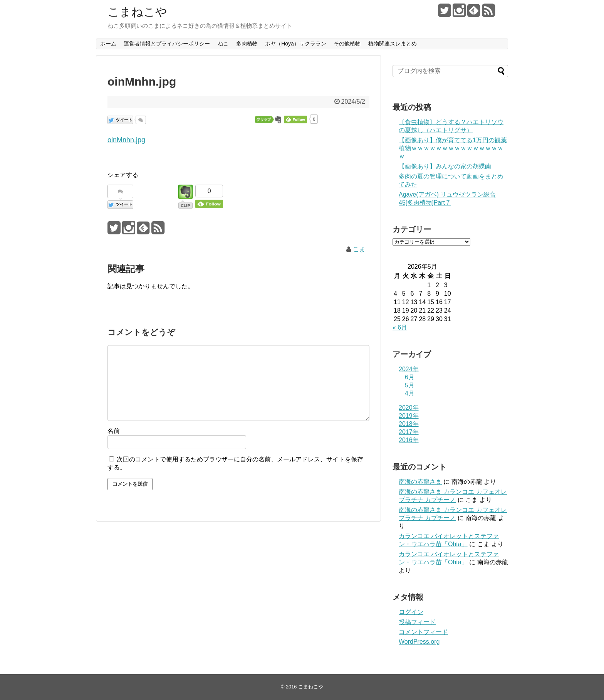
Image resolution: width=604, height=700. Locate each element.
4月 (410, 393)
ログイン (411, 612)
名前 (114, 431)
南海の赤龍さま (420, 482)
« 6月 (400, 327)
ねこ (223, 44)
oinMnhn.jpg (126, 140)
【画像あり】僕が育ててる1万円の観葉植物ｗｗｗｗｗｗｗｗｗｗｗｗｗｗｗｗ (453, 148)
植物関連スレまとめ (393, 44)
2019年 (409, 416)
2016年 (409, 440)
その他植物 (347, 44)
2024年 (409, 369)
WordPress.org (419, 642)
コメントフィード (423, 632)
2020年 (409, 408)
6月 (410, 377)
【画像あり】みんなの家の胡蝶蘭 (445, 166)
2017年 (409, 432)
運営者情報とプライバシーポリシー (167, 44)
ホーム (108, 44)
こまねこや (137, 12)
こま (359, 249)
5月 (410, 385)
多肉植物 (247, 44)
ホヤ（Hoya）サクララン (296, 44)
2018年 (409, 424)
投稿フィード (417, 622)
